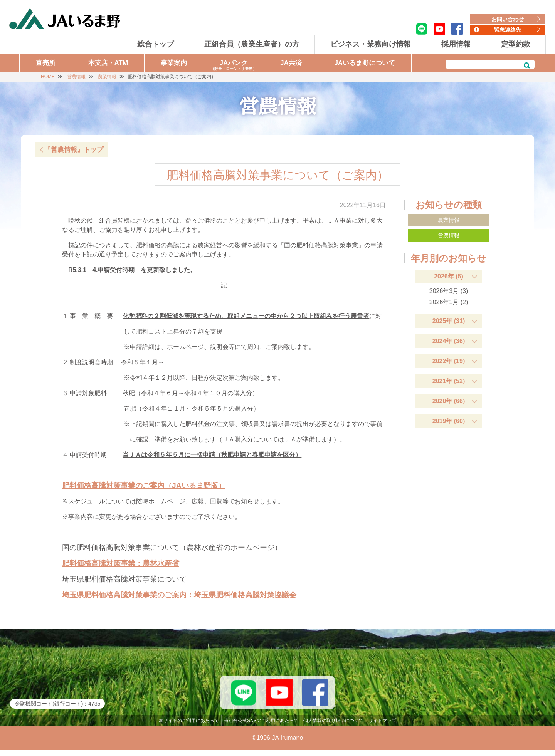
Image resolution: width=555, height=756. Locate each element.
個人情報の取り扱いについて (333, 726)
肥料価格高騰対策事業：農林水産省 (121, 563)
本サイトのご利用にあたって (189, 726)
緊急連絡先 (508, 30)
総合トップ (156, 44)
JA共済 (291, 63)
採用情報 (456, 44)
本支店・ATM (108, 63)
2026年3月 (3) (449, 291)
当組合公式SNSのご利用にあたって (261, 726)
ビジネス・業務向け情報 (371, 44)
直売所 (46, 63)
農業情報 (449, 220)
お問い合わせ (508, 19)
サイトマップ (382, 726)
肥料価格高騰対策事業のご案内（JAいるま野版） (144, 485)
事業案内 (174, 63)
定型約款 (516, 44)
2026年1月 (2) (449, 302)
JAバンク (234, 66)
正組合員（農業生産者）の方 (252, 44)
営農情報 (449, 235)
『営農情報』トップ (74, 150)
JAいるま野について (365, 63)
